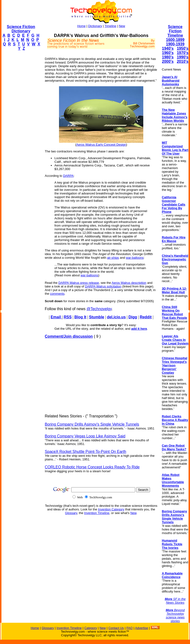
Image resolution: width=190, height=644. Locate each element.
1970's (183, 53)
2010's (183, 61)
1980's (168, 57)
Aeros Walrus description (129, 283)
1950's (183, 48)
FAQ (130, 628)
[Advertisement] (21, 127)
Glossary (71, 513)
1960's (168, 53)
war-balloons (135, 258)
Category (91, 628)
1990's (183, 57)
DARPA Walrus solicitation (103, 286)
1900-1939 (175, 44)
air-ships (113, 258)
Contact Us (116, 628)
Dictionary (95, 26)
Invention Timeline (97, 513)
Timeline (110, 26)
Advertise (142, 628)
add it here (139, 329)
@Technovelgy (99, 309)
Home (82, 26)
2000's (168, 61)
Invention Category (111, 509)
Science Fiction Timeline (175, 31)
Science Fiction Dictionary (21, 29)
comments (57, 294)
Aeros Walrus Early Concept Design (101, 145)
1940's (168, 48)
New (122, 26)
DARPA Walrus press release (79, 283)
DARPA (68, 176)
